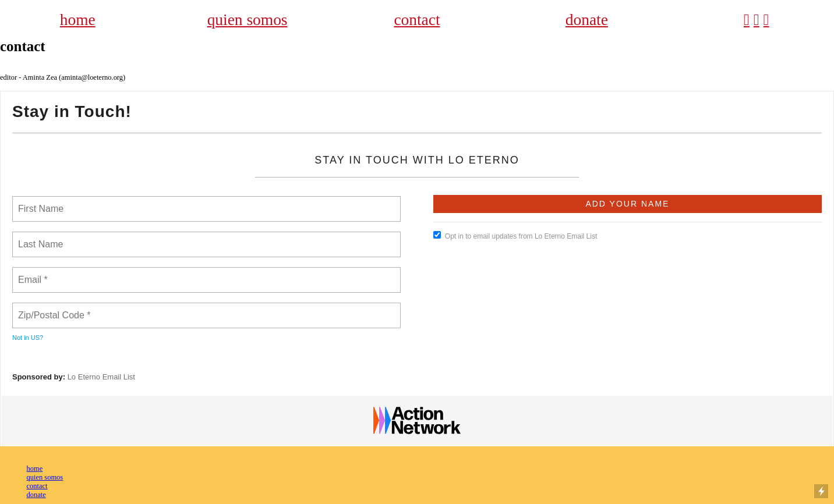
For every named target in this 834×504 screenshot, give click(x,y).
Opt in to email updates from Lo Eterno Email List (515, 236)
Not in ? (28, 338)
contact (417, 20)
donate (587, 20)
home (78, 20)
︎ (766, 20)
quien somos (248, 20)
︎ (757, 20)
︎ (747, 20)
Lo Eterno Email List (101, 377)
